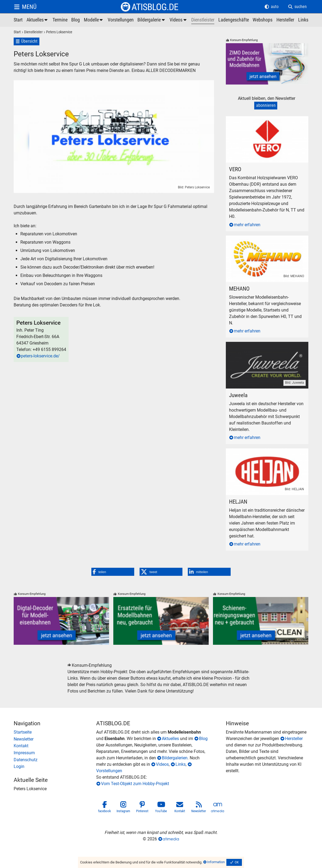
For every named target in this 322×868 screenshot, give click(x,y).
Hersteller (294, 739)
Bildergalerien (175, 758)
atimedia (171, 839)
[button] (113, 572)
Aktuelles (170, 739)
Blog (203, 739)
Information (216, 862)
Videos (162, 764)
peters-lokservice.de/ (40, 356)
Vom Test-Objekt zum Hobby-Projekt (135, 784)
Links (181, 764)
